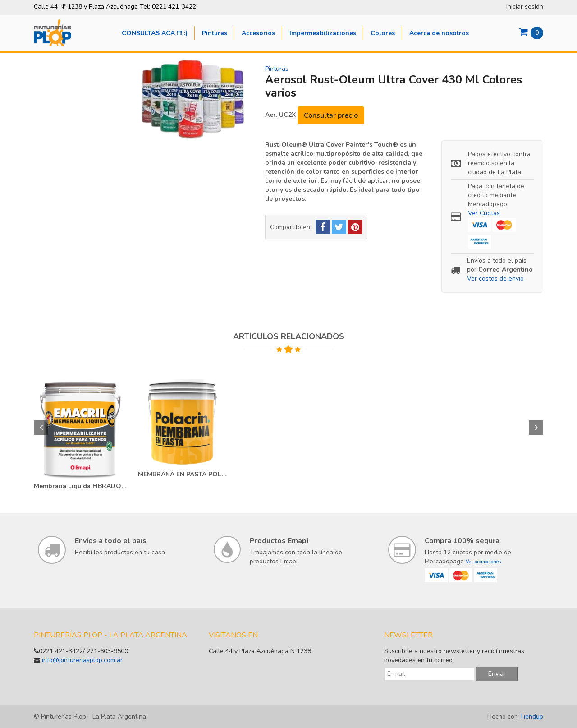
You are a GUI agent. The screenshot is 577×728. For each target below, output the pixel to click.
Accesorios (258, 33)
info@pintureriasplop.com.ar (82, 660)
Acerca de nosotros (439, 33)
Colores (383, 33)
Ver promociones (483, 562)
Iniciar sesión (525, 7)
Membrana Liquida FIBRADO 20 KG (80, 486)
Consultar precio (331, 115)
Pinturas (215, 33)
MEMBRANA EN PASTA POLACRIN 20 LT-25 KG (184, 474)
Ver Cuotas (484, 213)
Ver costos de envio (495, 279)
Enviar (497, 674)
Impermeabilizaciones (323, 33)
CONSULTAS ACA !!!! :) (155, 33)
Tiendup (531, 716)
